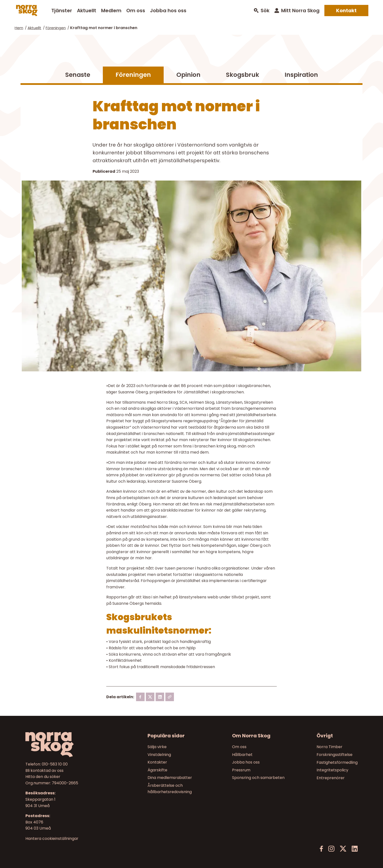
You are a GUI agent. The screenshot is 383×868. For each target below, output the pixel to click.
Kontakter (157, 762)
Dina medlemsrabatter (170, 778)
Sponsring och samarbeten (258, 778)
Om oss (136, 11)
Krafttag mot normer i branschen (104, 28)
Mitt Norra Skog (300, 11)
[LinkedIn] (355, 849)
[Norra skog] (27, 11)
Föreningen (56, 28)
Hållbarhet (242, 755)
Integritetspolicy (332, 770)
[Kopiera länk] (170, 697)
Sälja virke (157, 747)
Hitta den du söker (43, 777)
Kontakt (346, 11)
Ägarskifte (157, 770)
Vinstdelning (159, 755)
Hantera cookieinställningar (52, 839)
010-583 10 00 (55, 764)
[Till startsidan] (65, 745)
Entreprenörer (331, 778)
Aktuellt (87, 11)
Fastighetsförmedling (337, 762)
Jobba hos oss (168, 11)
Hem (19, 28)
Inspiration (301, 75)
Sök (265, 11)
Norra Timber (330, 747)
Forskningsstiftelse (335, 755)
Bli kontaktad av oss (44, 771)
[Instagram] (331, 849)
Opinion (188, 75)
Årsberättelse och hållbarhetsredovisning (170, 789)
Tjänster (62, 11)
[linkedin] (160, 697)
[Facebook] (140, 697)
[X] (150, 697)
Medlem (111, 11)
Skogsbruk (243, 75)
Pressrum (241, 770)
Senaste (78, 75)
